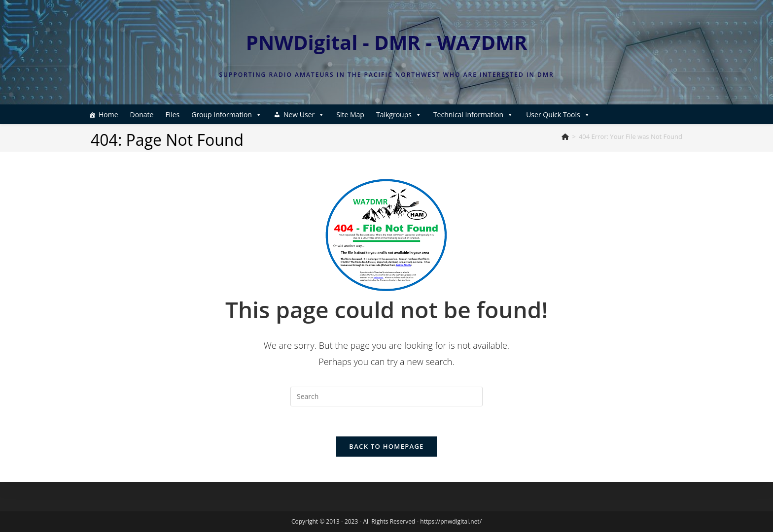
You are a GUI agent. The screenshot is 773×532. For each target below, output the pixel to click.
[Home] (565, 136)
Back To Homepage (386, 446)
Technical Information (473, 115)
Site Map (350, 115)
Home (108, 115)
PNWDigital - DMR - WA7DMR (387, 42)
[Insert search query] (386, 397)
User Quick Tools (558, 115)
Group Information (227, 115)
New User (304, 115)
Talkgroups (399, 115)
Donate (142, 115)
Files (172, 115)
